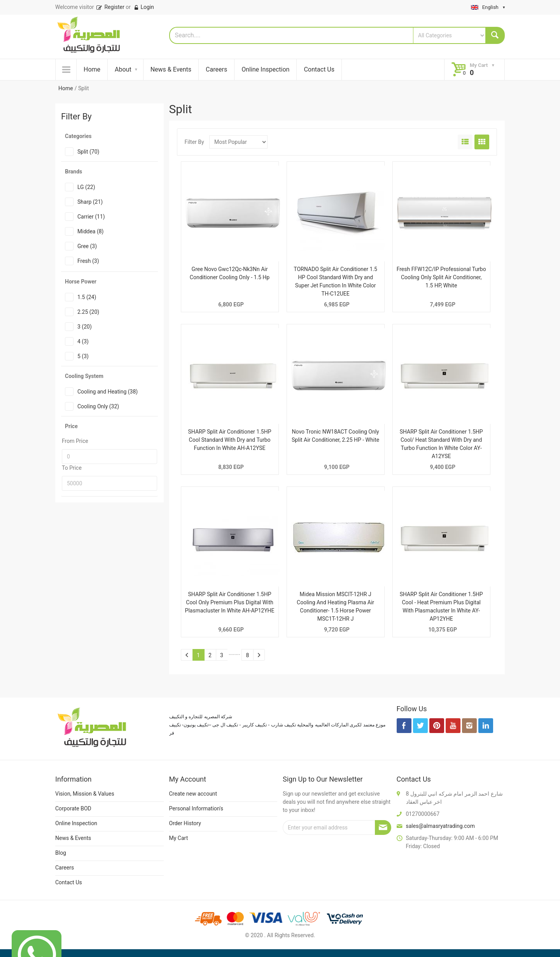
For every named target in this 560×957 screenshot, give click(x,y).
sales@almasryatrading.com (440, 826)
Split (88, 152)
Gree (87, 246)
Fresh (88, 261)
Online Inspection (265, 69)
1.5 (87, 297)
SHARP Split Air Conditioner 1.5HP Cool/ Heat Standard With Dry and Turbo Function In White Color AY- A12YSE (441, 444)
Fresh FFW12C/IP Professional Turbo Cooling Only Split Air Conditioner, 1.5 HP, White (441, 277)
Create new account (193, 794)
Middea (90, 231)
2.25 (88, 312)
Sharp (90, 202)
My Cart (179, 838)
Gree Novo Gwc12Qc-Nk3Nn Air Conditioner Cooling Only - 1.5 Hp (230, 273)
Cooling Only (98, 406)
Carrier (91, 217)
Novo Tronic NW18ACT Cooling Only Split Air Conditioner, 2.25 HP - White (335, 436)
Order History (185, 823)
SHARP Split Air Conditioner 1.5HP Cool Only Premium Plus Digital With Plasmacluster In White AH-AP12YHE (230, 602)
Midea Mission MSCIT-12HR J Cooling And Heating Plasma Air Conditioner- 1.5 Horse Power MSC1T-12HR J (335, 606)
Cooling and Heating (108, 392)
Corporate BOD (73, 808)
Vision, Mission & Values (85, 794)
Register (110, 7)
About (123, 69)
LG (86, 187)
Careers (216, 69)
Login (144, 7)
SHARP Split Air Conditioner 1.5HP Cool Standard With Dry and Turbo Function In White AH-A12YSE (230, 440)
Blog (61, 853)
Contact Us (319, 69)
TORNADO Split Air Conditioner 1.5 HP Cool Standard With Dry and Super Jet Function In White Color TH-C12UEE (335, 281)
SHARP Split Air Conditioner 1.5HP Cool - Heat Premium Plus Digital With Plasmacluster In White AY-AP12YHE (441, 606)
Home (92, 69)
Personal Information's (196, 808)
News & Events (171, 69)
